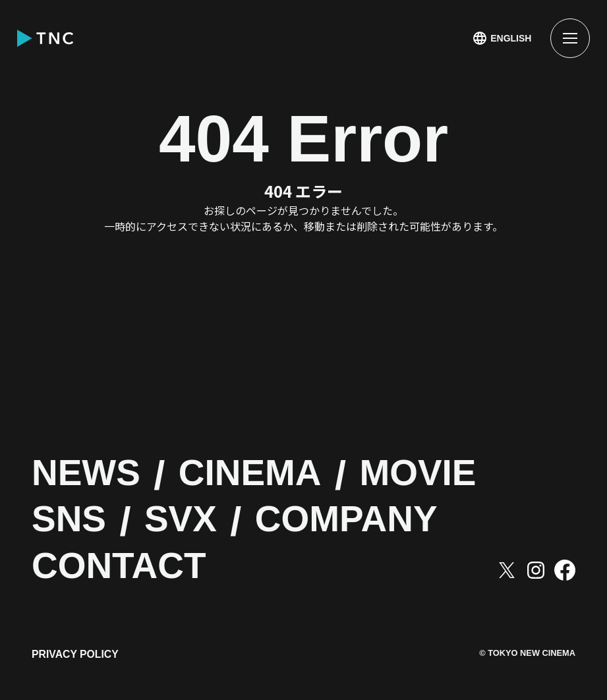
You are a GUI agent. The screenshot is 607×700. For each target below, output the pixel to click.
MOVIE (454, 475)
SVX (193, 521)
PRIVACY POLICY (76, 659)
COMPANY (374, 521)
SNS (73, 521)
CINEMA (271, 475)
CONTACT (129, 568)
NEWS (92, 475)
